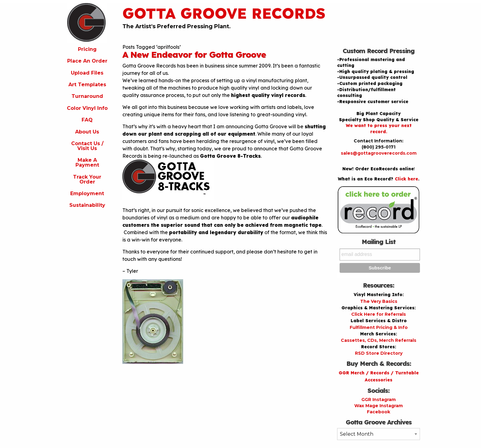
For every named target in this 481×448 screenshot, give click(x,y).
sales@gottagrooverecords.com (379, 153)
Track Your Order (87, 179)
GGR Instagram (379, 400)
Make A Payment (87, 162)
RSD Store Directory (379, 353)
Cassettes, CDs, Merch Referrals (379, 340)
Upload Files (87, 73)
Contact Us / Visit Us (87, 146)
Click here (406, 179)
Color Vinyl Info (87, 108)
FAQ (87, 120)
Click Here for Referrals (379, 314)
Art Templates (87, 85)
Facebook (379, 412)
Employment (87, 193)
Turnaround (87, 96)
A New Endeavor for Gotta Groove (194, 54)
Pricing (87, 49)
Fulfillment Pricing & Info (379, 327)
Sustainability (87, 205)
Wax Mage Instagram (379, 406)
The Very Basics (379, 301)
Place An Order (87, 61)
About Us (87, 132)
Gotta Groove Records (224, 13)
